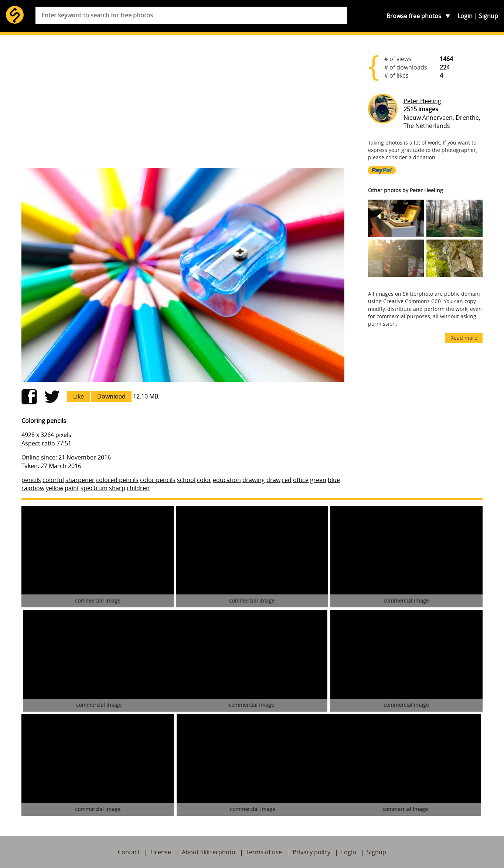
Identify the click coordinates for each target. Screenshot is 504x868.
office (301, 480)
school (186, 480)
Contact (129, 852)
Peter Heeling (422, 101)
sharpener (80, 480)
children (138, 488)
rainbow (33, 488)
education (227, 480)
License (161, 852)
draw (273, 480)
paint (72, 488)
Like (79, 396)
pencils (31, 480)
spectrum (94, 488)
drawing (254, 480)
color (204, 480)
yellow (55, 488)
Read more (464, 338)
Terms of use (264, 852)
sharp (117, 488)
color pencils (158, 480)
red (287, 480)
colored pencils (117, 480)
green (318, 480)
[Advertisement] (183, 104)
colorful (53, 480)
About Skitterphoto (209, 852)
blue (334, 480)
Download (111, 396)
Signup (488, 16)
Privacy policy (311, 852)
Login (465, 16)
